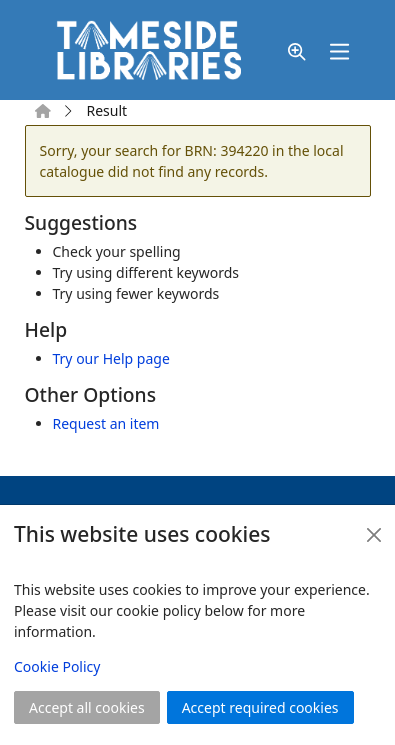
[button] (297, 52)
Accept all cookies (87, 707)
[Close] (374, 535)
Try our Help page (111, 358)
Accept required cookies (260, 707)
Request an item (106, 423)
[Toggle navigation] (340, 52)
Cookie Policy (57, 666)
